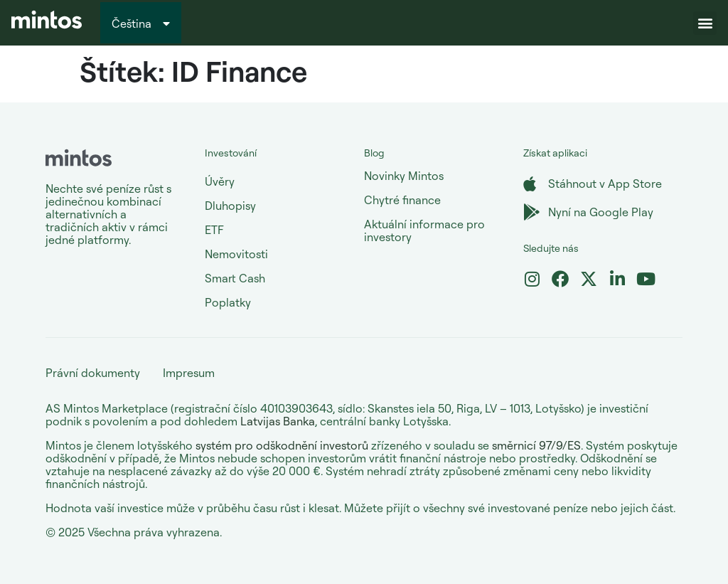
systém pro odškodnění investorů (282, 445)
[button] (705, 23)
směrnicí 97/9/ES (536, 445)
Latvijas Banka (278, 421)
